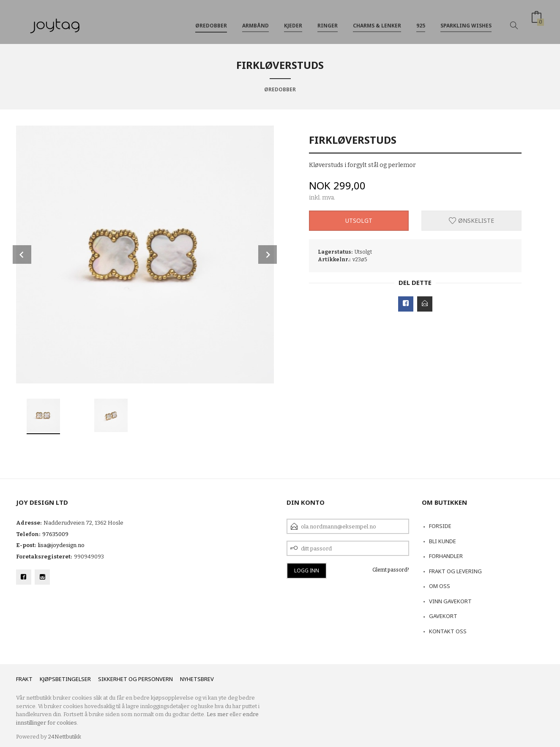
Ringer (328, 21)
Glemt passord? (391, 570)
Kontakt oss (448, 631)
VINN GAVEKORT (450, 601)
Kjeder (293, 21)
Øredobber (211, 21)
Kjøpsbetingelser (65, 679)
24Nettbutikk (65, 737)
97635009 (55, 534)
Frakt (24, 679)
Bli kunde (443, 541)
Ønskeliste (471, 220)
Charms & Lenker (377, 21)
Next (268, 254)
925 (421, 21)
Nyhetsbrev (197, 679)
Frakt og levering (455, 571)
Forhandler (446, 556)
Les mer (217, 714)
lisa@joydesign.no (61, 545)
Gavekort (443, 616)
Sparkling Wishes (466, 21)
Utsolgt (359, 220)
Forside (440, 526)
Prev (22, 254)
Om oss (440, 586)
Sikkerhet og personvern (135, 679)
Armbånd (255, 21)
